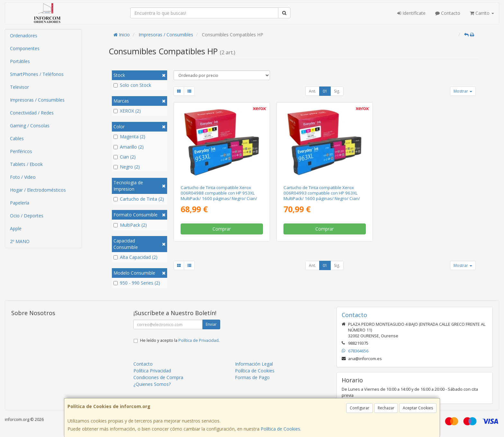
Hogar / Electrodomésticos (38, 190)
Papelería (20, 203)
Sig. (337, 91)
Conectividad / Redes (32, 113)
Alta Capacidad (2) (135, 257)
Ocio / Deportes (27, 216)
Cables (17, 138)
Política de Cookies (280, 429)
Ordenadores (24, 36)
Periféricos (21, 151)
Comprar (222, 229)
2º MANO (20, 241)
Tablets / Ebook (26, 164)
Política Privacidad (152, 371)
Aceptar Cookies (418, 408)
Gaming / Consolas (30, 126)
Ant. (312, 91)
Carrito (482, 13)
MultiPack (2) (130, 225)
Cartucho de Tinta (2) (139, 199)
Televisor (19, 87)
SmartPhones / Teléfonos (37, 74)
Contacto (448, 13)
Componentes (25, 48)
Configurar (360, 408)
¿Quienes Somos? (152, 384)
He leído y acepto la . (180, 340)
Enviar (211, 324)
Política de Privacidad (198, 340)
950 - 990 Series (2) (137, 283)
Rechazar (386, 408)
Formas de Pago (252, 377)
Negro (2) (127, 167)
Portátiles (20, 61)
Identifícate (411, 13)
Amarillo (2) (129, 147)
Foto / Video (23, 177)
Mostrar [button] (463, 91)
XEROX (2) (127, 111)
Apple (16, 228)
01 (325, 91)
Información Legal (254, 364)
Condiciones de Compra (158, 377)
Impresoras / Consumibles (37, 100)
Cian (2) (125, 157)
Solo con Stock (132, 85)
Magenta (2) (129, 137)
